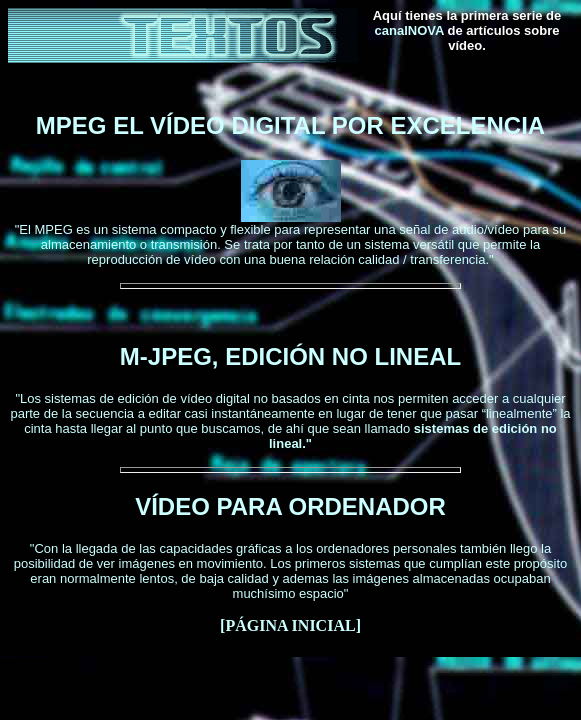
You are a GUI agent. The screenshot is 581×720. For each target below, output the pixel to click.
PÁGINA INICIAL (290, 625)
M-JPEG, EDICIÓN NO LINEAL (290, 356)
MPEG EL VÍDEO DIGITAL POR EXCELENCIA (290, 125)
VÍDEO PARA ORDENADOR (290, 506)
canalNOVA (409, 30)
